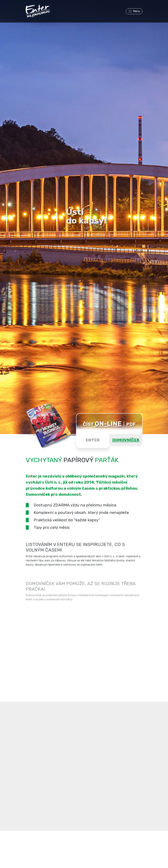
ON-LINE (108, 424)
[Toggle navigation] (134, 11)
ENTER (93, 440)
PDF (131, 424)
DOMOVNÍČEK (126, 440)
